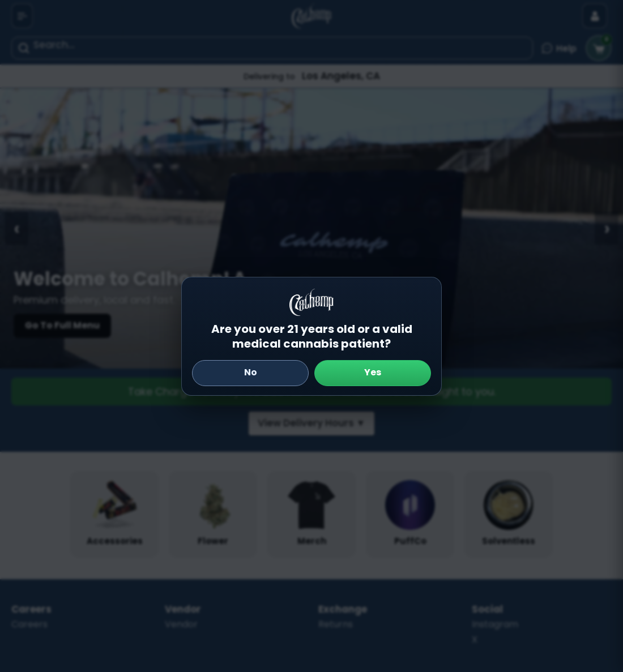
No (251, 372)
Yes (373, 372)
